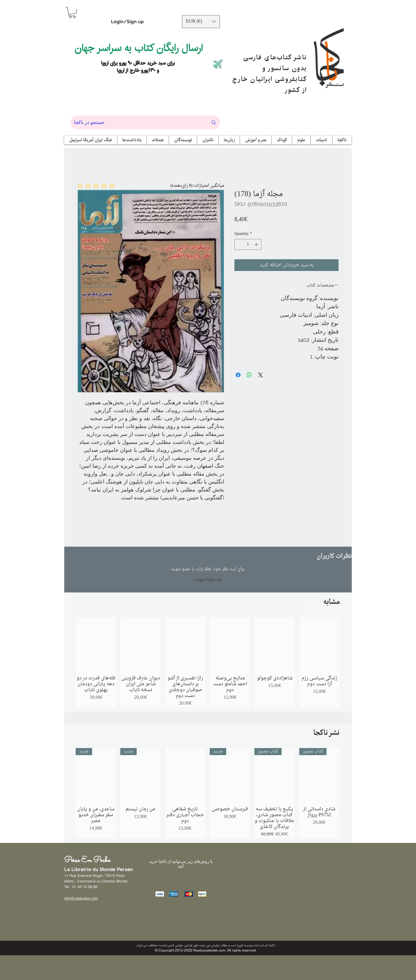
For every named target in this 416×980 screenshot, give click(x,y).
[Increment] (257, 244)
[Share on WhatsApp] (249, 375)
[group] (208, 662)
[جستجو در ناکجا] (137, 122)
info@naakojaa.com (81, 898)
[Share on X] (261, 375)
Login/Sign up (127, 22)
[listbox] (201, 22)
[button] (72, 13)
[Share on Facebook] (238, 375)
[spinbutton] (248, 244)
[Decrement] (239, 244)
